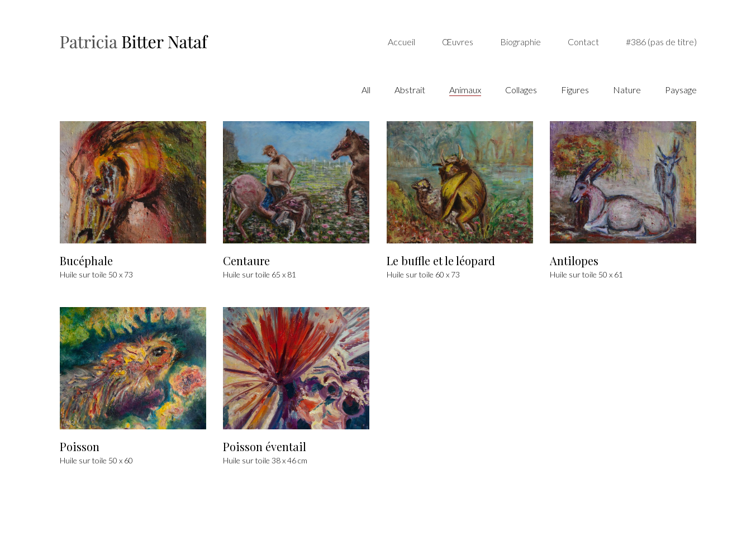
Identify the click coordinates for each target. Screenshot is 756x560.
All (366, 90)
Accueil (401, 42)
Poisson (80, 447)
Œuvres (458, 42)
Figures (575, 90)
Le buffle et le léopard (441, 261)
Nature (627, 90)
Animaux (465, 90)
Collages (521, 90)
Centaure (246, 261)
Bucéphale (86, 261)
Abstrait (410, 90)
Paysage (681, 90)
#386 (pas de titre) (661, 42)
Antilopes (574, 261)
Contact (583, 42)
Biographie (520, 42)
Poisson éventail (265, 447)
